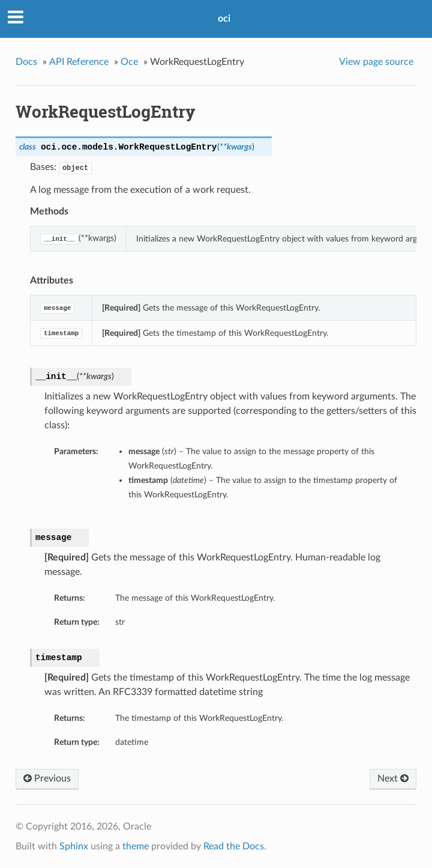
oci (224, 19)
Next (393, 778)
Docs (26, 62)
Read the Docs (234, 846)
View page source (376, 62)
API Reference (79, 62)
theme (136, 846)
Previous (47, 778)
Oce (129, 62)
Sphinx (74, 846)
